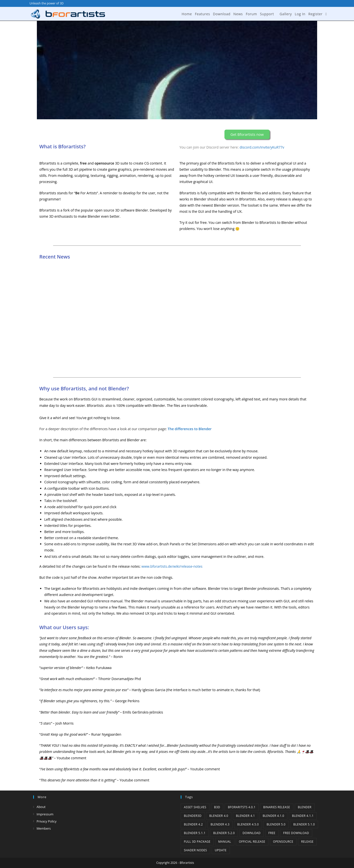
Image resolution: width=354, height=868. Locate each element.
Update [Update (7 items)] (221, 850)
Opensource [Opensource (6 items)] (283, 842)
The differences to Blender (190, 429)
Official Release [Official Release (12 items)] (252, 842)
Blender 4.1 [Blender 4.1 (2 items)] (245, 816)
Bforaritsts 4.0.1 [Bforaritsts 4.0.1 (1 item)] (242, 807)
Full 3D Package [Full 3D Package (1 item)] (197, 842)
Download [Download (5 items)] (252, 833)
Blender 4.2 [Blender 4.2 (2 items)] (193, 824)
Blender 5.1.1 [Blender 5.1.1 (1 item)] (195, 833)
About (41, 807)
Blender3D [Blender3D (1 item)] (193, 816)
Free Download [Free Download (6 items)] (296, 833)
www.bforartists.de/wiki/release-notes (172, 566)
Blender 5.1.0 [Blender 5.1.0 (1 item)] (304, 824)
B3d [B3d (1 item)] (217, 807)
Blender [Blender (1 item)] (305, 807)
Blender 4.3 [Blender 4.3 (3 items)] (220, 824)
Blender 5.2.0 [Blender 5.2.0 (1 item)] (224, 833)
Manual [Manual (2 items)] (225, 842)
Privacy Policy (47, 821)
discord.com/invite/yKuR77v (262, 147)
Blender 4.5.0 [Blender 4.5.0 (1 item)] (248, 824)
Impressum (45, 814)
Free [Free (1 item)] (272, 833)
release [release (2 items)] (307, 842)
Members (44, 828)
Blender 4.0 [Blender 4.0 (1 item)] (219, 816)
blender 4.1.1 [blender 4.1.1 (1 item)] (303, 816)
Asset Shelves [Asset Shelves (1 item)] (195, 807)
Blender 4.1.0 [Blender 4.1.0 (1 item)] (273, 816)
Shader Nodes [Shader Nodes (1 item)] (195, 850)
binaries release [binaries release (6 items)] (277, 807)
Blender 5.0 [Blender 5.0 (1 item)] (276, 824)
